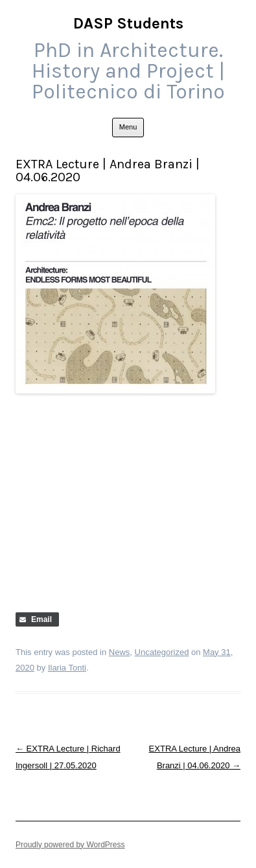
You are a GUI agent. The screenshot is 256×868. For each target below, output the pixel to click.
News (120, 652)
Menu (128, 127)
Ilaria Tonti (67, 668)
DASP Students (128, 23)
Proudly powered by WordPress (70, 845)
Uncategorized (162, 652)
